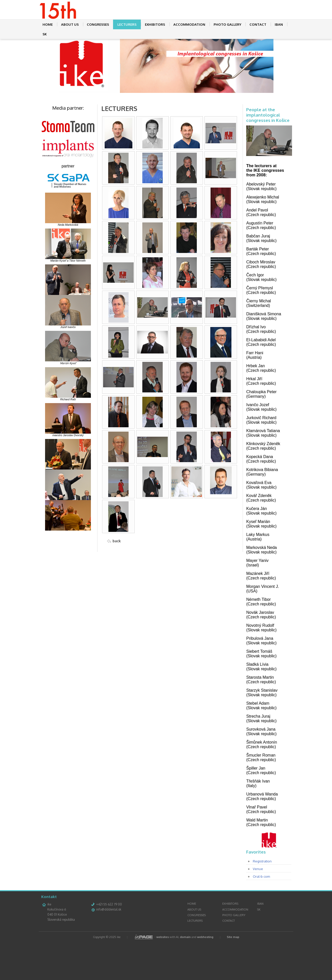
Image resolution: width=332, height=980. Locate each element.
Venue (258, 907)
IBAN (279, 24)
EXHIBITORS (155, 24)
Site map (233, 975)
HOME (48, 24)
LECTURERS (127, 24)
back (117, 541)
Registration (262, 899)
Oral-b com (261, 915)
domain (185, 975)
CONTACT (258, 24)
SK (45, 34)
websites (163, 975)
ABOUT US (70, 24)
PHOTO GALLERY (227, 24)
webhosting (205, 975)
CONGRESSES (98, 24)
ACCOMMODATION (189, 24)
